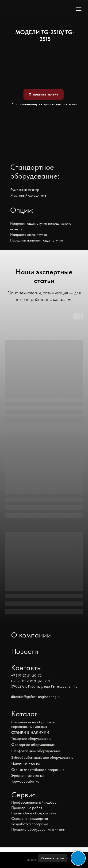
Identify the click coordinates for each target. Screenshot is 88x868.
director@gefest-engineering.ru (36, 697)
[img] (24, 8)
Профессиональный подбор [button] (34, 802)
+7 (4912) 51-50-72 (26, 676)
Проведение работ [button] (27, 808)
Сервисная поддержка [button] (30, 819)
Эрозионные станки (27, 775)
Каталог (24, 714)
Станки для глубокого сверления (38, 770)
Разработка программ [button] (30, 824)
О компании (31, 635)
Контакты (26, 668)
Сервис (23, 795)
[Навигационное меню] (79, 9)
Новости (25, 651)
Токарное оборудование (31, 738)
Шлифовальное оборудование (36, 751)
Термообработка (25, 781)
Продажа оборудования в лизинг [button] (38, 829)
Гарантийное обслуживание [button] (34, 813)
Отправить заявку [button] (43, 94)
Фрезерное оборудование (33, 745)
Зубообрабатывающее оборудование (42, 757)
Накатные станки (25, 764)
